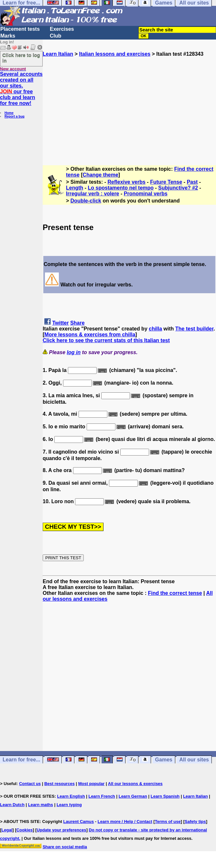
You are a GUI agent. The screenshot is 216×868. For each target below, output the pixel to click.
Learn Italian (58, 54)
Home (9, 113)
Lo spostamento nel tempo (121, 188)
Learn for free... (21, 760)
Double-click (86, 201)
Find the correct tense (175, 593)
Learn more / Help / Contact (125, 822)
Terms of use (168, 822)
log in (74, 352)
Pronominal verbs (146, 194)
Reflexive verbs (127, 182)
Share (77, 323)
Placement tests (20, 29)
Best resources (59, 784)
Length (75, 188)
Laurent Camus (79, 822)
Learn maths (41, 805)
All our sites (194, 760)
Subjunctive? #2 (178, 188)
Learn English (71, 796)
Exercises (62, 29)
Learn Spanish (165, 796)
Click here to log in (21, 58)
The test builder (194, 329)
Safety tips (195, 822)
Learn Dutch (12, 805)
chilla (155, 329)
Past (192, 182)
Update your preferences (61, 830)
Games (164, 760)
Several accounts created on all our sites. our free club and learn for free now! (21, 89)
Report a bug (15, 116)
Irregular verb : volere (93, 194)
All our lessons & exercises (135, 784)
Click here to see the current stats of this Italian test (106, 340)
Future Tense (166, 182)
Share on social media (65, 847)
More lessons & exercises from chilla (90, 335)
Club (56, 36)
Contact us (30, 784)
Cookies (25, 830)
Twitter (60, 323)
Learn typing (69, 805)
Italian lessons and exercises (115, 54)
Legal (7, 830)
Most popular (92, 784)
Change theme (101, 175)
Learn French (102, 796)
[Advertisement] (129, 102)
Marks (8, 36)
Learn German (133, 796)
